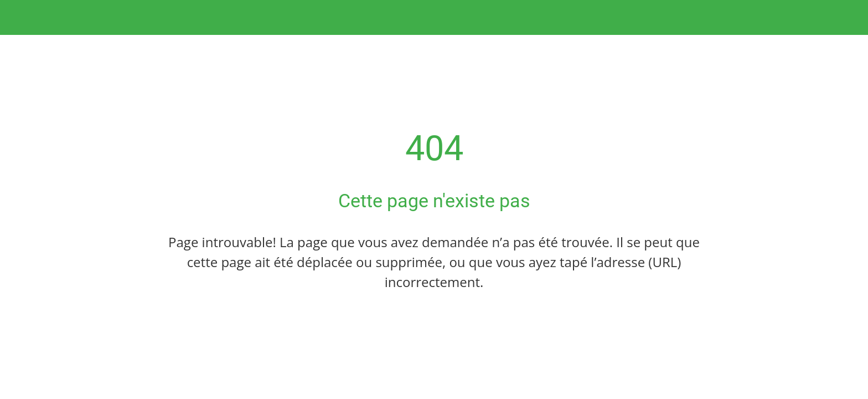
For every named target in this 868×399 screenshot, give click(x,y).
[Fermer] (22, 18)
